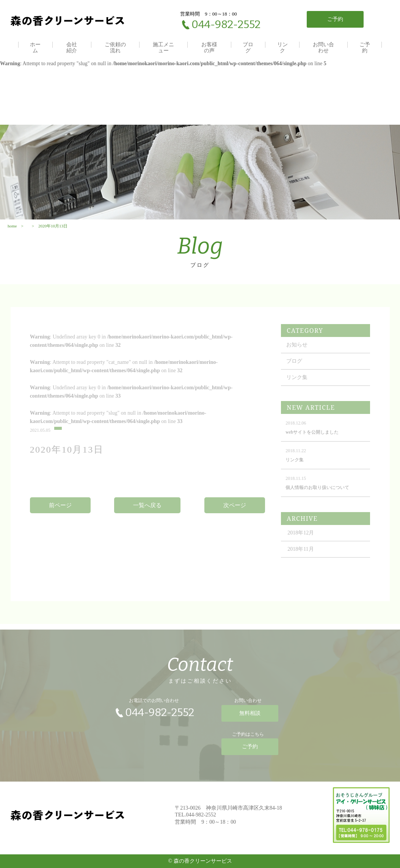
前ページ (60, 512)
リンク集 (297, 385)
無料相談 (250, 717)
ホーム (35, 48)
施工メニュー (163, 48)
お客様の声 (209, 48)
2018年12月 (301, 540)
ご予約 (365, 48)
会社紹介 (72, 48)
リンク (282, 48)
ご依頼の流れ (115, 48)
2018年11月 (300, 556)
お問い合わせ (323, 48)
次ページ (235, 512)
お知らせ (297, 352)
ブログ (248, 48)
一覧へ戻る (147, 512)
